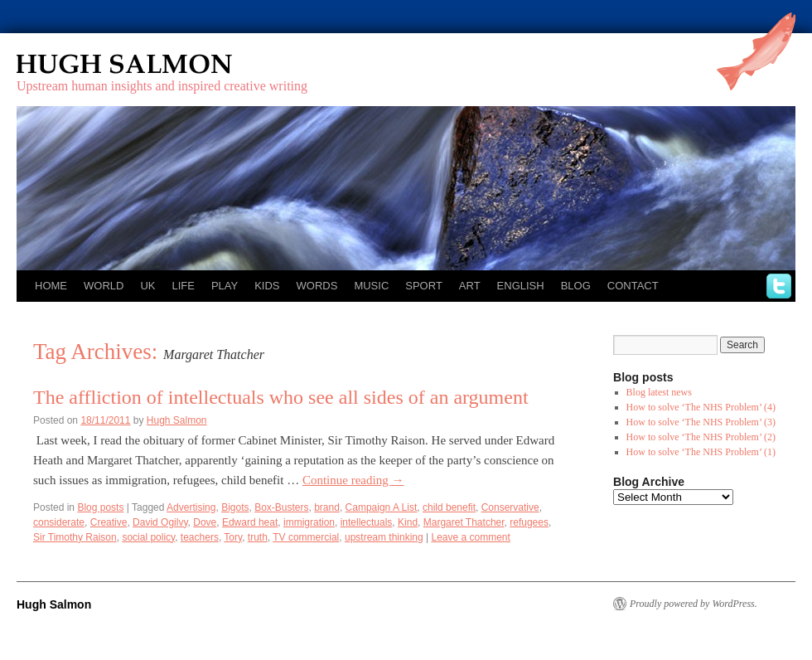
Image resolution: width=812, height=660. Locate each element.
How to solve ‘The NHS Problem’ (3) (701, 422)
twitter (779, 286)
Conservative (510, 507)
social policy (148, 537)
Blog (576, 286)
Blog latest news (659, 392)
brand (327, 507)
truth (258, 537)
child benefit (449, 507)
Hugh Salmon (172, 64)
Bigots (235, 507)
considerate (59, 522)
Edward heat (250, 522)
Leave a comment (470, 537)
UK (147, 286)
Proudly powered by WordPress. (694, 604)
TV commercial (306, 537)
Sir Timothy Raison (75, 537)
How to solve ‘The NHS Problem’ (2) (701, 437)
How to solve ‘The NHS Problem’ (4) (701, 407)
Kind (408, 522)
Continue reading (353, 480)
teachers (200, 537)
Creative (109, 522)
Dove (205, 522)
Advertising (191, 507)
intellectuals (367, 522)
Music (371, 286)
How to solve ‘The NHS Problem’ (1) (701, 452)
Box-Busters (281, 507)
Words (317, 286)
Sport (424, 286)
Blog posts (100, 507)
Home (51, 286)
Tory (233, 537)
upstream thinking (384, 537)
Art (470, 286)
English (521, 286)
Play (225, 286)
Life (183, 286)
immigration (309, 522)
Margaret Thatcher (464, 522)
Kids (267, 286)
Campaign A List (382, 507)
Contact (633, 286)
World (104, 286)
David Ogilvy (160, 522)
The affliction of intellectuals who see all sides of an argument (281, 397)
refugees (529, 522)
